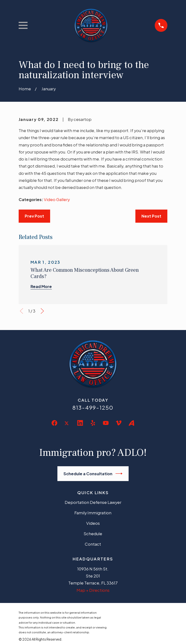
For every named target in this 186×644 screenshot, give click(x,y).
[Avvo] (131, 423)
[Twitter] (67, 427)
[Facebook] (54, 423)
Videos (93, 523)
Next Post (151, 216)
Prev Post (34, 216)
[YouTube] (106, 423)
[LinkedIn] (80, 423)
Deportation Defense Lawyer (93, 502)
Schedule (93, 534)
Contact (93, 544)
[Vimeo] (119, 423)
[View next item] (42, 311)
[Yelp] (93, 423)
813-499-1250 (93, 407)
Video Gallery (57, 199)
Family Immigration (93, 513)
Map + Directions (93, 590)
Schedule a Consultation (93, 474)
